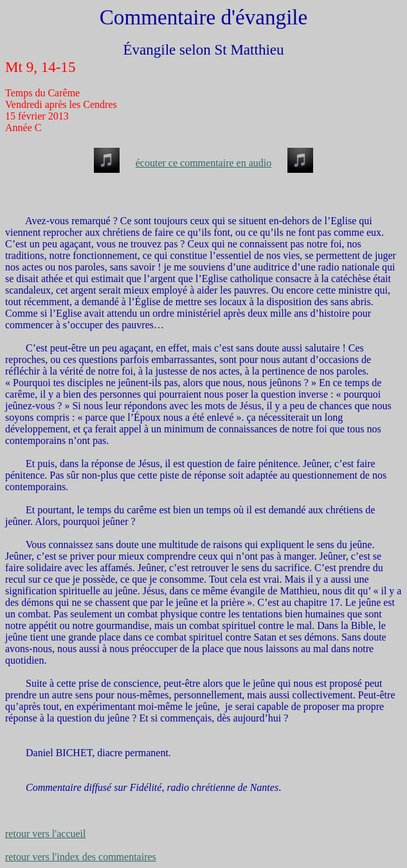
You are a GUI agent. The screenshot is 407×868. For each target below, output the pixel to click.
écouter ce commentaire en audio (204, 163)
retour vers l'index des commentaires (81, 857)
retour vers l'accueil (45, 834)
